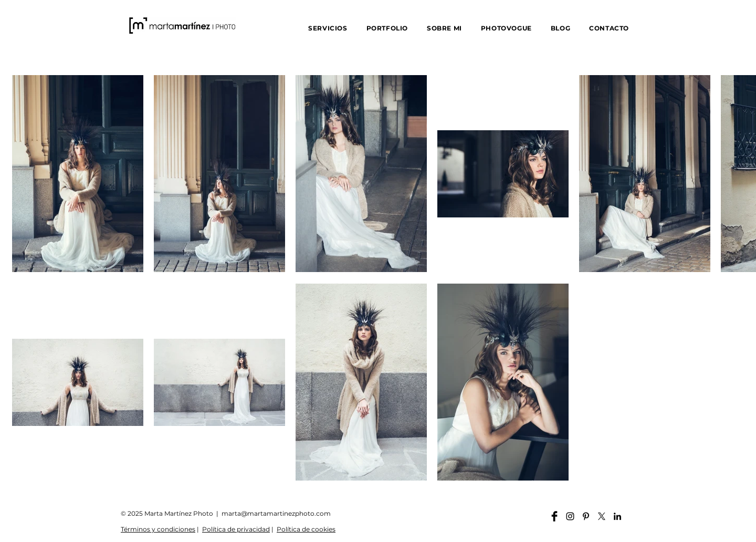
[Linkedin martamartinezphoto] (617, 516)
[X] (602, 516)
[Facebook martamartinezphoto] (554, 516)
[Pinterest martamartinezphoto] (586, 516)
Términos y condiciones (158, 529)
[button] (328, 28)
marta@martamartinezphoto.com (276, 513)
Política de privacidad (236, 529)
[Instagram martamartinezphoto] (570, 516)
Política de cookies (306, 529)
